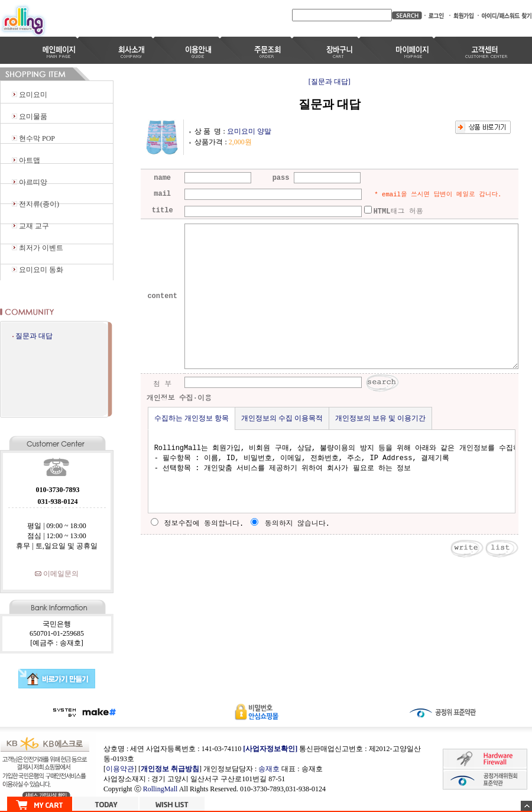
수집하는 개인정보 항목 (192, 418)
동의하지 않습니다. (290, 524)
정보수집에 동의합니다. (197, 524)
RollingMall (160, 789)
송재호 (269, 769)
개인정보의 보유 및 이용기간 (380, 418)
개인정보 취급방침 (170, 769)
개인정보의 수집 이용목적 (282, 418)
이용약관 (120, 769)
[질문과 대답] (330, 82)
